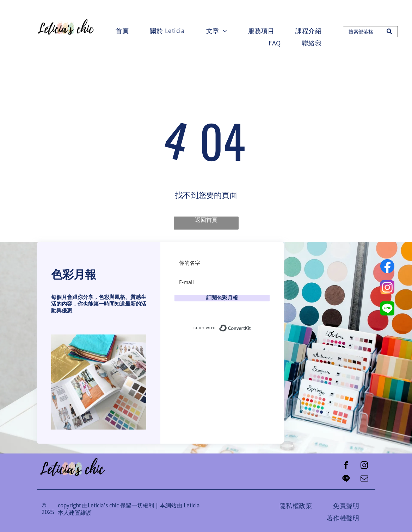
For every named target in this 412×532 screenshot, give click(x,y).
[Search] (370, 32)
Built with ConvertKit (251, 326)
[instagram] (364, 466)
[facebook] (346, 466)
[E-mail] (222, 282)
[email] (364, 479)
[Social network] (346, 479)
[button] (99, 382)
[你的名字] (222, 263)
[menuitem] (122, 31)
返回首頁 (206, 220)
